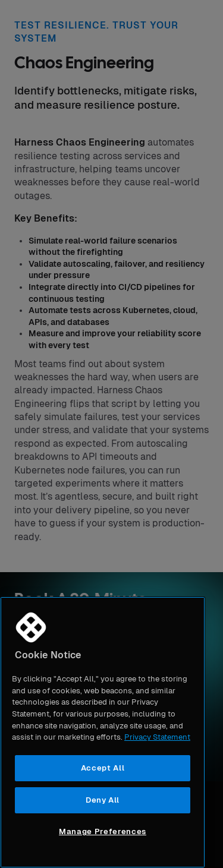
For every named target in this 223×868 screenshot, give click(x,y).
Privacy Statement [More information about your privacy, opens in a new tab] (157, 737)
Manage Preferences (103, 831)
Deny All (103, 800)
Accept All (103, 768)
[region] (103, 732)
